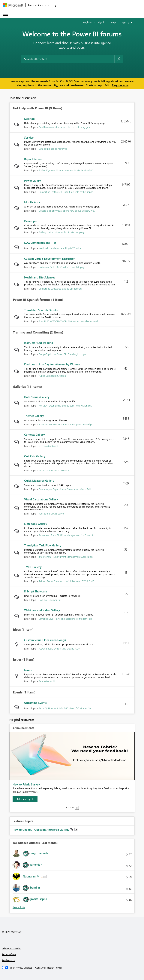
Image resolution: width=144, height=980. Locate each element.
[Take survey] (25, 799)
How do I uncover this (50, 600)
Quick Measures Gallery (39, 481)
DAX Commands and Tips (40, 243)
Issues (17, 659)
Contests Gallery (34, 435)
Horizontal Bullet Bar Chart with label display (61, 267)
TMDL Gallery (33, 567)
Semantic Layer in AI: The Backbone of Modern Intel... (66, 619)
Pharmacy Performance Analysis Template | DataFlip (65, 424)
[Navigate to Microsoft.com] (13, 5)
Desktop (29, 119)
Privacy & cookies (11, 948)
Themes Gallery (34, 416)
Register (87, 22)
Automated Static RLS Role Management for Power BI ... (67, 535)
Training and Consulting (31, 332)
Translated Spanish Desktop (42, 310)
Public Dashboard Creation (52, 376)
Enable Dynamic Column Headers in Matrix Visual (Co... (67, 170)
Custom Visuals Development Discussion (50, 259)
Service (29, 137)
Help (113, 22)
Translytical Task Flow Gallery (43, 545)
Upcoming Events (35, 703)
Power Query (33, 181)
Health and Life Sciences (40, 277)
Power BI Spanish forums (32, 300)
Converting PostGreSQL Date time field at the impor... (66, 192)
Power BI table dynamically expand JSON (59, 648)
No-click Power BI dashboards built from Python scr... (66, 406)
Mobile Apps (32, 202)
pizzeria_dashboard (48, 446)
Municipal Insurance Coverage (54, 470)
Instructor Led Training (39, 343)
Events (18, 692)
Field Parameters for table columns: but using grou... (65, 127)
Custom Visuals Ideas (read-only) (45, 640)
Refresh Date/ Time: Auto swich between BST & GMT (66, 581)
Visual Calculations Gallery (41, 499)
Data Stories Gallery (37, 397)
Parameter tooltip (47, 681)
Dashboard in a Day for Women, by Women (52, 364)
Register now (120, 85)
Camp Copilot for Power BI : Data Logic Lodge (62, 354)
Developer (31, 221)
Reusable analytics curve (51, 513)
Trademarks (8, 960)
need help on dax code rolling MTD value (60, 248)
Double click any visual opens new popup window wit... (67, 211)
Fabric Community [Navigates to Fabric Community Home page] (42, 5)
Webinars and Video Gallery (42, 610)
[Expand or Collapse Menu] (5, 14)
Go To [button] (126, 22)
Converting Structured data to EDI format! (60, 289)
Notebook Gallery (36, 524)
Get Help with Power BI (30, 108)
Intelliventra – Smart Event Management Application (66, 557)
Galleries (19, 387)
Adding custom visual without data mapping (61, 232)
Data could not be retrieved (53, 149)
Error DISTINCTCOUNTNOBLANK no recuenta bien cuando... (70, 321)
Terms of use (9, 954)
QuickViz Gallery (35, 456)
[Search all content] (68, 59)
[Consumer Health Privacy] (49, 968)
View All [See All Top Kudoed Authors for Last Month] (19, 907)
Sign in (101, 22)
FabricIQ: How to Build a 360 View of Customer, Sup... (66, 708)
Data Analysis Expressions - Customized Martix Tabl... (66, 489)
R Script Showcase (36, 591)
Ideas (17, 630)
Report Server (33, 159)
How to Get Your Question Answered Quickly (41, 830)
